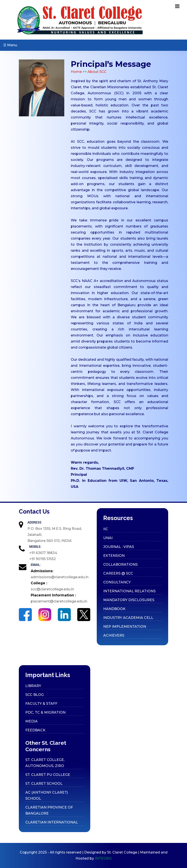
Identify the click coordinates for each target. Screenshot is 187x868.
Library (33, 686)
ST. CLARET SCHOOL (44, 784)
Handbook (114, 609)
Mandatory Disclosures (129, 600)
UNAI (108, 538)
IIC (106, 529)
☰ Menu (10, 45)
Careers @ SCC (118, 573)
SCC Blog (35, 695)
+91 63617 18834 (43, 553)
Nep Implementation (125, 627)
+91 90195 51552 (43, 559)
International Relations (129, 591)
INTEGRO (103, 858)
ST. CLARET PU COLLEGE (48, 775)
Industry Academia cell (128, 618)
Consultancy (117, 582)
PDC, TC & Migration (45, 712)
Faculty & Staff (41, 704)
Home (77, 72)
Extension (114, 556)
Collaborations (120, 565)
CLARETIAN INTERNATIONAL (52, 822)
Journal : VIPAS (119, 547)
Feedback (35, 730)
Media (31, 721)
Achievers (114, 635)
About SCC (97, 72)
